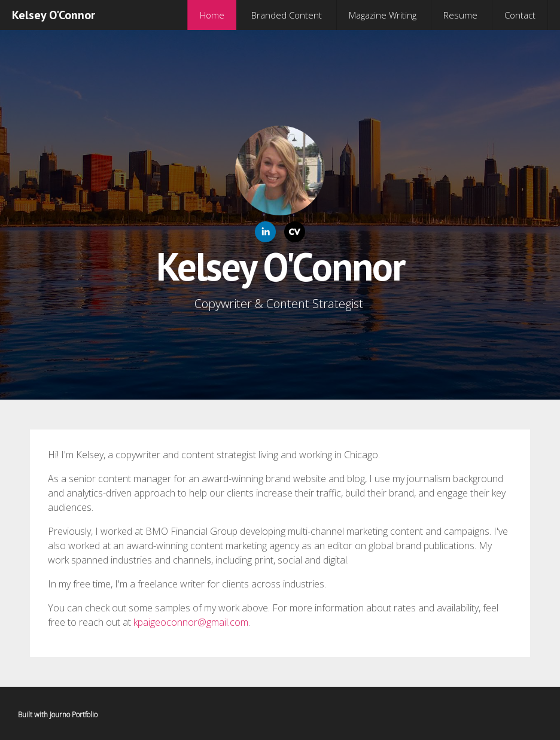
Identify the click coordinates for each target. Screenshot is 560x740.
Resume (460, 15)
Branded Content (287, 15)
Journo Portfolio (74, 715)
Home (212, 15)
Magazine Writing (383, 15)
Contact (520, 15)
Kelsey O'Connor (54, 15)
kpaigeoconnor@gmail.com (191, 622)
